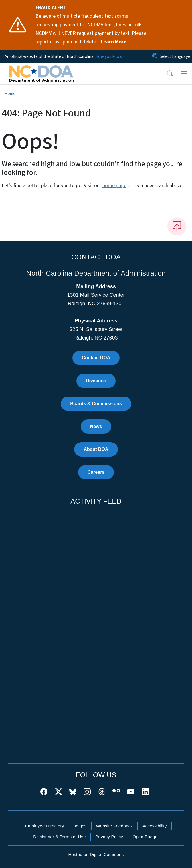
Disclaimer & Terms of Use (60, 837)
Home (10, 94)
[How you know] (111, 56)
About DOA (96, 449)
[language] (175, 56)
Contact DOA (96, 358)
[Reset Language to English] (155, 56)
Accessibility (154, 826)
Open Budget (146, 837)
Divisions (96, 381)
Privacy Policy (109, 837)
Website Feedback (115, 826)
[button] (166, 74)
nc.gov (80, 826)
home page (114, 186)
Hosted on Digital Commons (96, 854)
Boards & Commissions (96, 404)
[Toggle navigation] (184, 74)
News (96, 426)
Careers (96, 472)
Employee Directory (44, 826)
